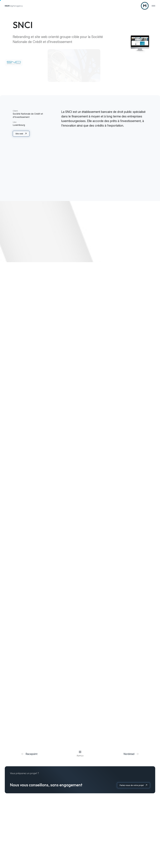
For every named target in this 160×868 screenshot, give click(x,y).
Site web (19, 134)
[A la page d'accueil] (145, 6)
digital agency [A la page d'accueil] (14, 6)
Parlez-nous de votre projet (132, 785)
